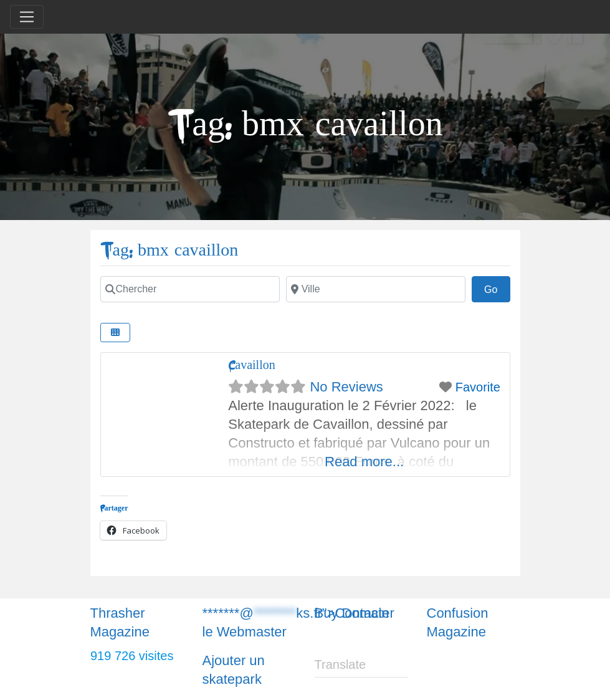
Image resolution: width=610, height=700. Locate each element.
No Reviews (346, 387)
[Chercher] (190, 289)
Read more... (364, 462)
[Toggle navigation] (27, 17)
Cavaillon (251, 365)
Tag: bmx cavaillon (169, 250)
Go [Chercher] (497, 288)
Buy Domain (352, 613)
